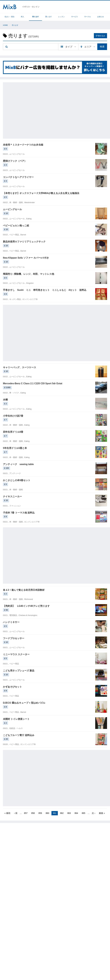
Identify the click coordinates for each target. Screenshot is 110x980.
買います (48, 17)
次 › (94, 813)
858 (33, 813)
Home (5, 25)
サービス (75, 17)
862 (62, 813)
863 (69, 813)
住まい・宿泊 (9, 17)
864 (76, 813)
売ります (35, 17)
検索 (102, 47)
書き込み (100, 36)
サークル (88, 17)
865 (83, 813)
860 (47, 813)
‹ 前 (16, 813)
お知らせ (101, 17)
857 (26, 813)
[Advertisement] (28, 110)
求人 (22, 17)
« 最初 (7, 813)
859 (40, 813)
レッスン (62, 17)
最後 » (102, 813)
